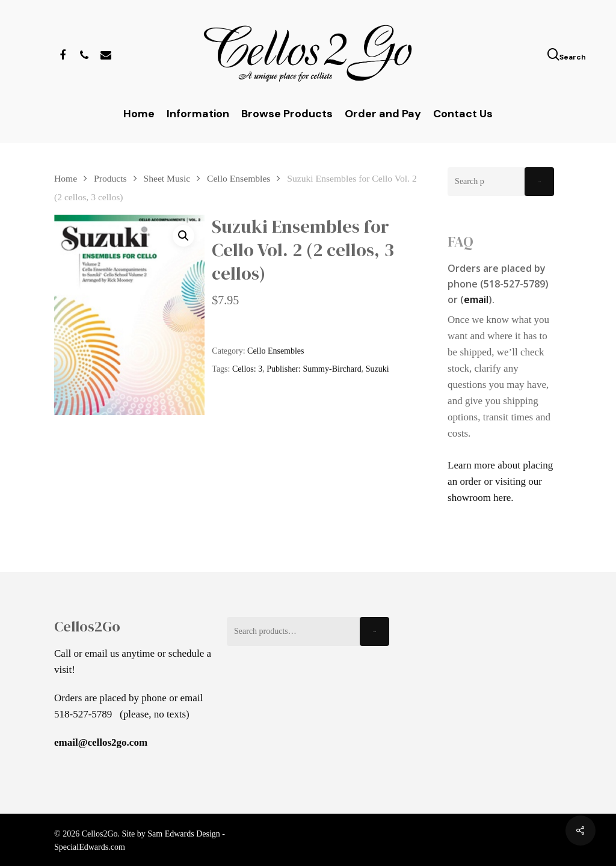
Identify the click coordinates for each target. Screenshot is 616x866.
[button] (183, 236)
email (476, 299)
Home (66, 178)
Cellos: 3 (247, 369)
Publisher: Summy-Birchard (314, 369)
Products (110, 178)
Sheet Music (167, 178)
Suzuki (377, 369)
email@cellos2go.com (101, 742)
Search (539, 182)
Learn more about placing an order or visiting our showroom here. (500, 481)
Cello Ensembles (239, 178)
